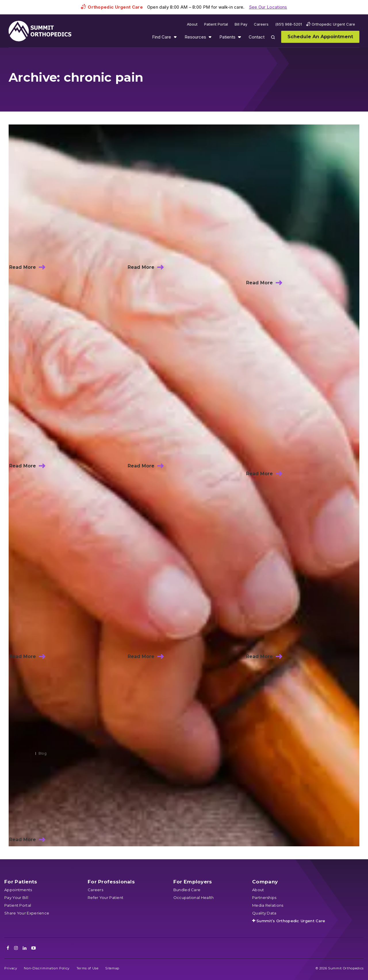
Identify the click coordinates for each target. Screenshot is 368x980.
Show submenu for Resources (210, 37)
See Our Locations (268, 7)
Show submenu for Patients (239, 37)
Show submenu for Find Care (175, 37)
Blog (43, 753)
